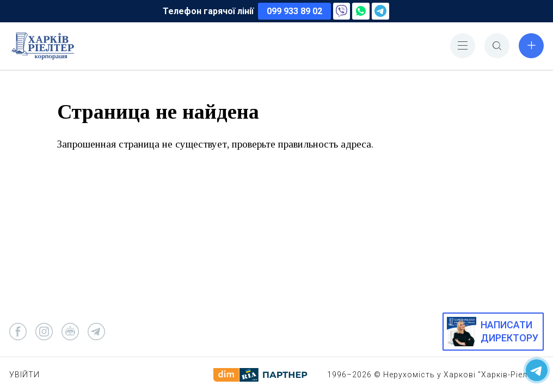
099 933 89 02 (294, 11)
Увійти (24, 375)
